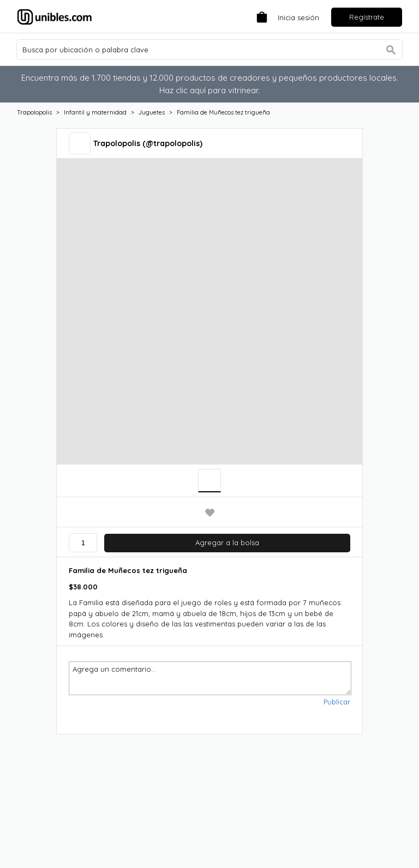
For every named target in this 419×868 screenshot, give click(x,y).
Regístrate (367, 17)
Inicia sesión (298, 17)
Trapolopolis (34, 112)
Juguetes (152, 112)
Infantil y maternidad (95, 112)
